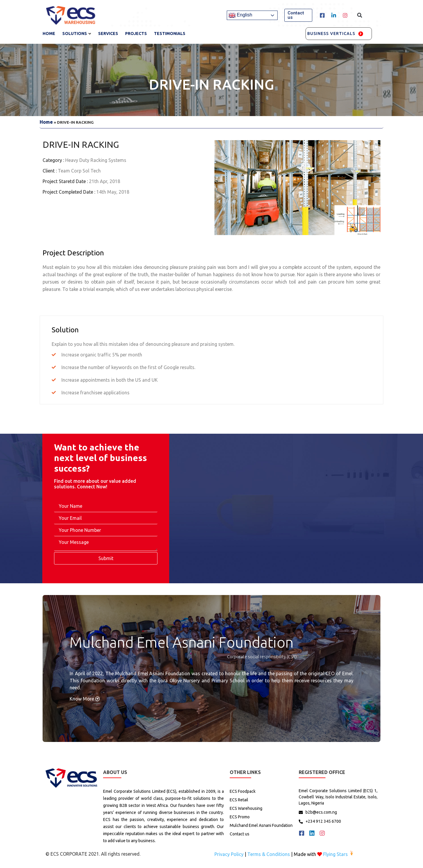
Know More (85, 699)
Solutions (75, 33)
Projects (136, 33)
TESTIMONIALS (170, 33)
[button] (298, 15)
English (240, 15)
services (108, 33)
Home (49, 33)
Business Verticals (331, 33)
